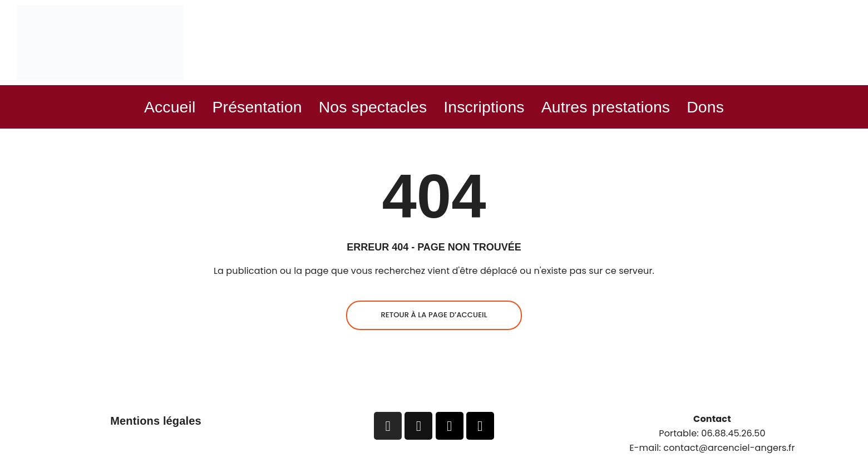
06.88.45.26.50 (733, 434)
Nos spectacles (370, 107)
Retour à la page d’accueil (434, 316)
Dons (718, 107)
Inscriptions (486, 107)
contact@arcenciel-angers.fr (729, 448)
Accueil (157, 107)
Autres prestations (614, 107)
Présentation (249, 107)
